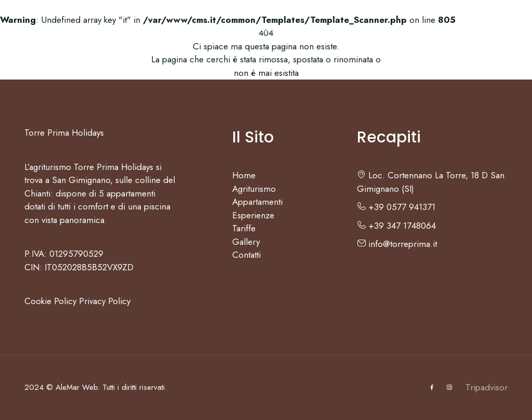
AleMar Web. (78, 387)
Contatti (428, 29)
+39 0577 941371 (396, 207)
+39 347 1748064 (396, 226)
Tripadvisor (487, 387)
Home (64, 29)
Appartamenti (194, 29)
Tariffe (329, 29)
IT (471, 29)
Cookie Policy (50, 301)
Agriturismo (118, 29)
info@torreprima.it (397, 244)
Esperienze (271, 29)
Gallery (376, 29)
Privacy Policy (105, 301)
